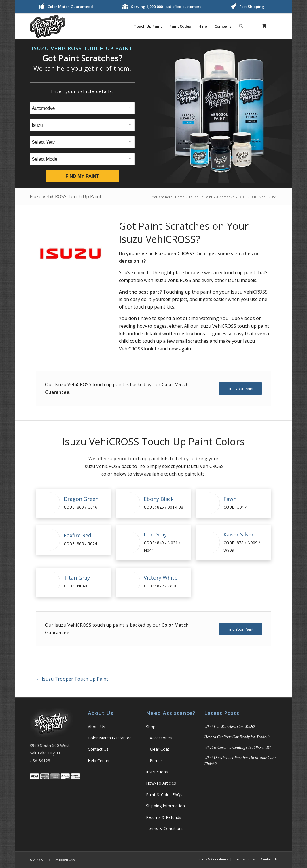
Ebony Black (159, 499)
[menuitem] (148, 26)
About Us (96, 727)
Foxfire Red (77, 535)
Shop (151, 727)
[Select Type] (82, 108)
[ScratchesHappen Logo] (47, 26)
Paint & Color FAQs (164, 795)
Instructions (157, 772)
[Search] (241, 26)
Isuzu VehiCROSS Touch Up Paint (66, 196)
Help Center (99, 761)
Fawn (230, 499)
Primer (156, 761)
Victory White (161, 578)
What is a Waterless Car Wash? (230, 727)
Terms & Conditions (165, 828)
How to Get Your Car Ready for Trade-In (237, 737)
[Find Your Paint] (240, 389)
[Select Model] (82, 159)
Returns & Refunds (164, 817)
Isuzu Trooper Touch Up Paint (72, 679)
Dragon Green (81, 499)
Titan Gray (77, 578)
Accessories (161, 738)
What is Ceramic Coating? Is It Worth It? (238, 747)
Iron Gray (155, 534)
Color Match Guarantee (110, 738)
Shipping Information (165, 806)
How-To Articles (161, 783)
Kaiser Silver (239, 534)
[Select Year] (82, 142)
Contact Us (98, 749)
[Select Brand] (82, 125)
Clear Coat (160, 749)
